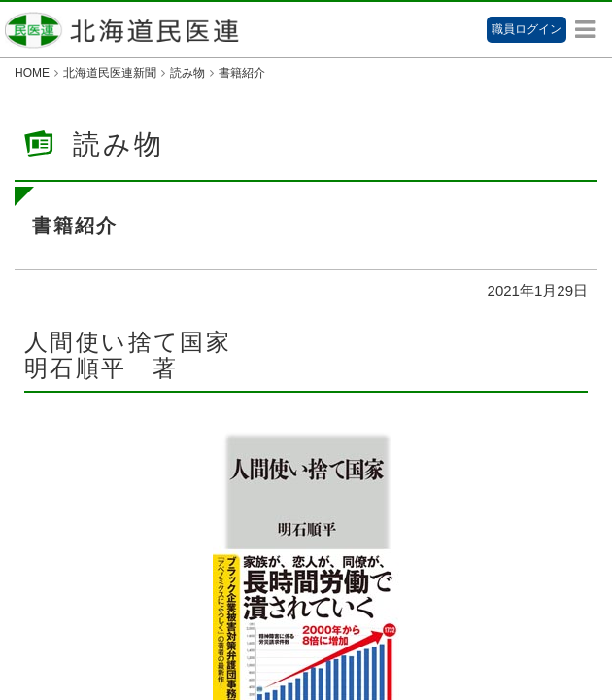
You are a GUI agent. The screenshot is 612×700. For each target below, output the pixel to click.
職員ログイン (527, 29)
